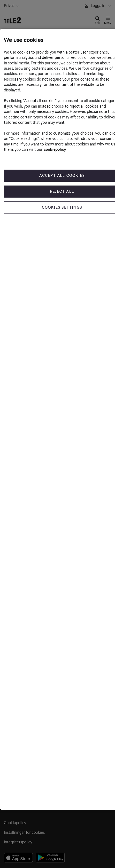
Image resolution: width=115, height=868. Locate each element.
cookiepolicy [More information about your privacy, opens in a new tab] (55, 149)
